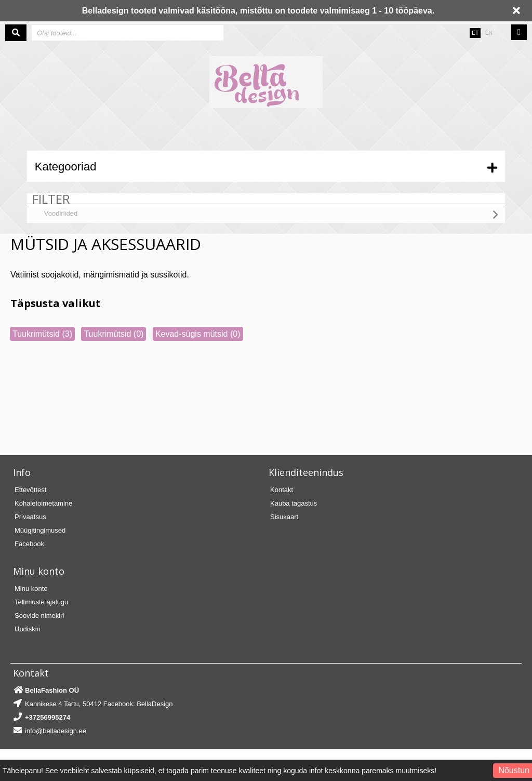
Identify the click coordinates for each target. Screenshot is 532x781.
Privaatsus (30, 517)
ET (475, 33)
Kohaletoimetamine (43, 503)
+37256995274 (48, 717)
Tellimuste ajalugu (41, 602)
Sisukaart (284, 517)
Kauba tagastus (294, 503)
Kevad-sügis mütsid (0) (198, 334)
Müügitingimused (40, 530)
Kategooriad (66, 167)
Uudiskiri (28, 629)
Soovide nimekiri (39, 615)
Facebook (29, 544)
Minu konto (31, 588)
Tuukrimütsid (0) (114, 334)
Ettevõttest (30, 490)
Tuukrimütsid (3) (42, 334)
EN (489, 33)
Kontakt (282, 490)
